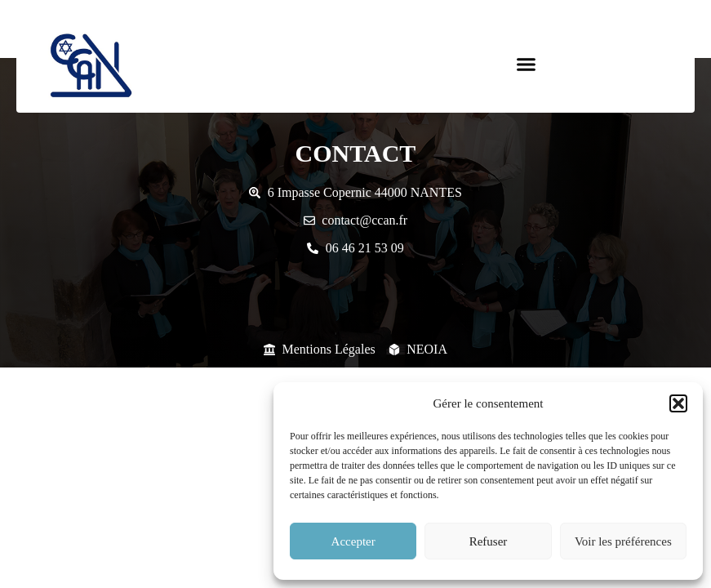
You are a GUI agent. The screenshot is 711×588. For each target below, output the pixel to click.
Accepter (353, 541)
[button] (678, 403)
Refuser (489, 541)
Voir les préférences (623, 541)
